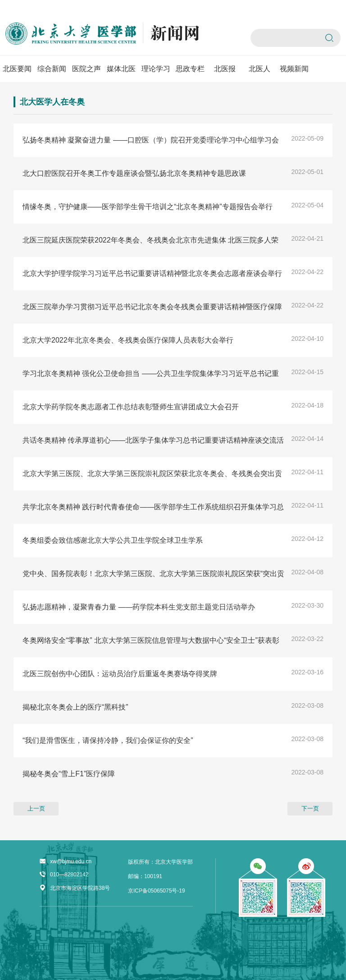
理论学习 (156, 69)
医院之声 (86, 69)
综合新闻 (52, 69)
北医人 (259, 69)
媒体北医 (121, 69)
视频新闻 (294, 69)
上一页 (36, 808)
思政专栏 (190, 69)
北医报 (225, 69)
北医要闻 (17, 69)
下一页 (310, 808)
